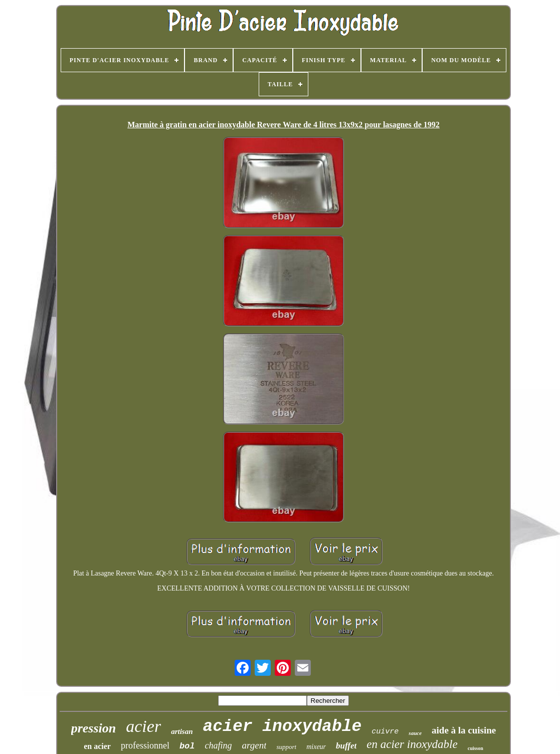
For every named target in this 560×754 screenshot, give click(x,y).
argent (254, 745)
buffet (346, 746)
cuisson (476, 748)
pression (94, 728)
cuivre (385, 732)
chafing (219, 745)
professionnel (145, 745)
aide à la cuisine (464, 730)
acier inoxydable (282, 727)
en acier (97, 746)
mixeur (316, 747)
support (286, 747)
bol (187, 746)
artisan (182, 731)
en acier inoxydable (412, 744)
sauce (415, 733)
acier (143, 726)
